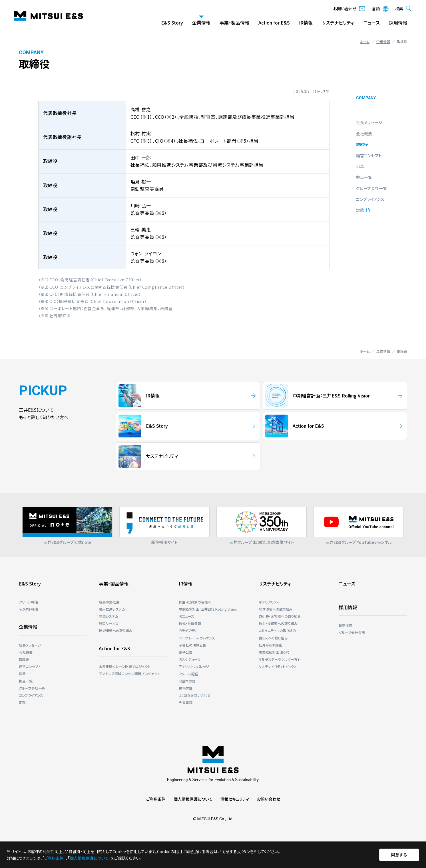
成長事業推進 (109, 602)
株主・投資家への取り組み (278, 623)
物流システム (108, 616)
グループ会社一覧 (371, 188)
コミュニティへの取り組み (277, 630)
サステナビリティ (338, 23)
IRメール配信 (188, 674)
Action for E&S (274, 23)
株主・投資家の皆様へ (195, 602)
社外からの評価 (270, 645)
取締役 (362, 144)
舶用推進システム (112, 609)
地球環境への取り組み (276, 609)
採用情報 (398, 23)
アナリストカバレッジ (194, 666)
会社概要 (364, 134)
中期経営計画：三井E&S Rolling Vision (208, 609)
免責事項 (186, 702)
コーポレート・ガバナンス (197, 638)
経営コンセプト (369, 156)
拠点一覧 (364, 177)
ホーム (365, 42)
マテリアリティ (269, 602)
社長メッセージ (369, 122)
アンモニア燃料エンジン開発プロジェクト (129, 674)
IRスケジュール (190, 659)
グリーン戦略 (28, 602)
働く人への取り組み (273, 638)
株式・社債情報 (190, 623)
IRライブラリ (188, 630)
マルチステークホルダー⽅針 (280, 659)
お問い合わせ (269, 799)
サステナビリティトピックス (278, 666)
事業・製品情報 (234, 23)
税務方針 (186, 688)
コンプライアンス (370, 199)
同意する (399, 855)
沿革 (360, 166)
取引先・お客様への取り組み (280, 616)
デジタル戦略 (28, 609)
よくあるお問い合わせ (195, 695)
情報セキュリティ (235, 799)
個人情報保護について (193, 799)
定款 (360, 210)
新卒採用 (345, 625)
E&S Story (172, 23)
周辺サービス (109, 623)
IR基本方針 (187, 681)
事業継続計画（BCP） (274, 652)
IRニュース (186, 616)
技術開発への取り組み (116, 630)
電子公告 (186, 652)
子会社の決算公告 (192, 645)
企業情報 (201, 23)
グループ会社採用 (352, 632)
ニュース (371, 23)
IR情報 (306, 23)
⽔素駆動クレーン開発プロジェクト (125, 666)
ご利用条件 (156, 799)
